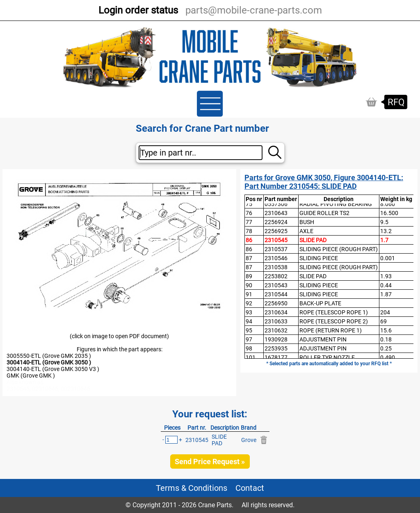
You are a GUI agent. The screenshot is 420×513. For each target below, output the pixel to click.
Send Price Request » (210, 461)
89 (249, 276)
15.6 (386, 330)
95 (249, 330)
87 (249, 258)
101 (251, 357)
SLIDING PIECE (319, 258)
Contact (250, 488)
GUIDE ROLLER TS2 (324, 213)
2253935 (276, 348)
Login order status (138, 10)
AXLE (306, 231)
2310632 (276, 330)
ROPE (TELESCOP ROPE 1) (334, 312)
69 (383, 321)
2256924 (276, 222)
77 (249, 222)
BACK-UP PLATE (320, 303)
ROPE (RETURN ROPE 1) (331, 330)
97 (249, 339)
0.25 (386, 348)
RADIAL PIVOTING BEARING (336, 204)
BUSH (307, 222)
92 (249, 303)
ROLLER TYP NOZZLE (327, 357)
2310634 (276, 312)
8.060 (388, 204)
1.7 (384, 240)
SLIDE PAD (313, 240)
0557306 (276, 204)
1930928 (276, 339)
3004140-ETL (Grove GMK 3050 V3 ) (53, 369)
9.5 (384, 222)
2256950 (276, 303)
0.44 (386, 285)
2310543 (276, 285)
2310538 (276, 267)
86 (249, 240)
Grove (249, 440)
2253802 (276, 276)
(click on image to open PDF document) (119, 336)
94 (249, 321)
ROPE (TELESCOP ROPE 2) (334, 321)
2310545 (276, 240)
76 (249, 213)
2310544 (276, 294)
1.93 (386, 276)
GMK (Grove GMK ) (31, 376)
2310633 (276, 321)
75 (249, 204)
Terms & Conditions (192, 488)
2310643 (276, 213)
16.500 (389, 213)
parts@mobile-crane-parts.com (254, 10)
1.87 (386, 294)
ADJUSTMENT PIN (323, 339)
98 (249, 348)
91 (249, 294)
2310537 (276, 249)
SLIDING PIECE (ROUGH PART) (339, 249)
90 (249, 285)
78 (249, 231)
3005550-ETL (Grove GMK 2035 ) (49, 356)
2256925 (276, 231)
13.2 (386, 231)
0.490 (388, 357)
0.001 (388, 258)
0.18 (386, 339)
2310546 (276, 258)
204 (385, 312)
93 (249, 312)
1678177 (276, 357)
